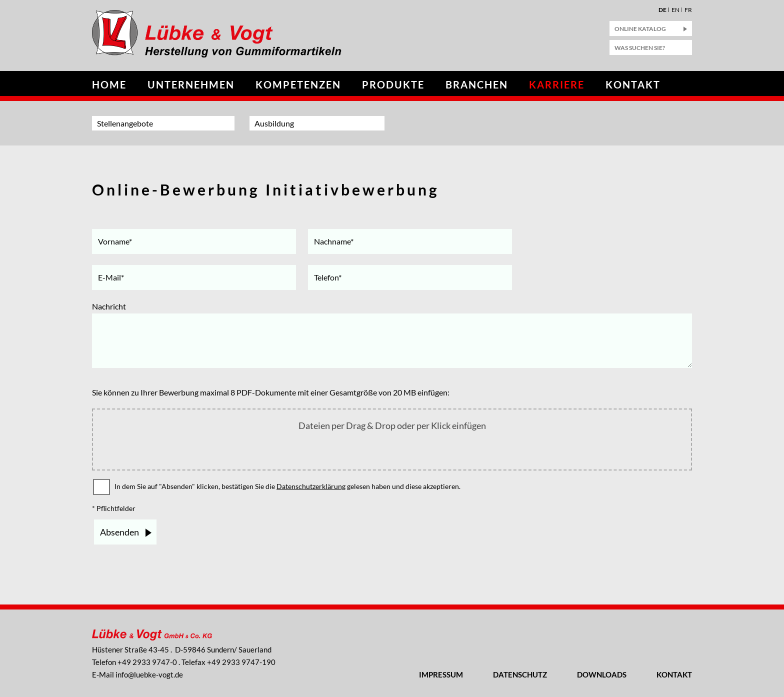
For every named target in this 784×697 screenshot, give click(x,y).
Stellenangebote (125, 123)
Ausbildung (274, 123)
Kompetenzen (298, 84)
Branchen (477, 84)
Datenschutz (520, 674)
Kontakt (633, 84)
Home (109, 84)
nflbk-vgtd (149, 674)
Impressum (441, 674)
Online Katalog (640, 29)
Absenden (119, 532)
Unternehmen (191, 84)
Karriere (557, 84)
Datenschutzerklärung (311, 486)
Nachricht (109, 306)
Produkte (393, 84)
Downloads (602, 674)
